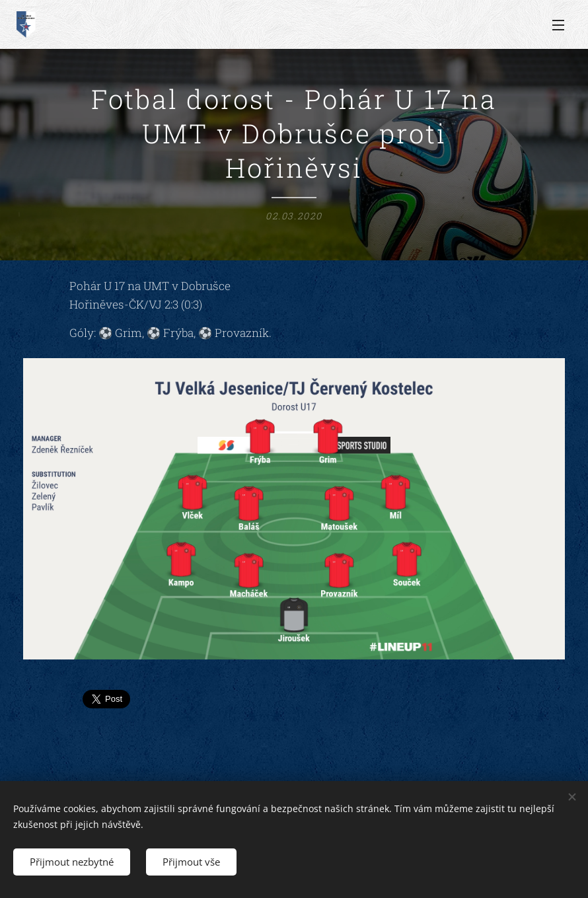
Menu (558, 25)
